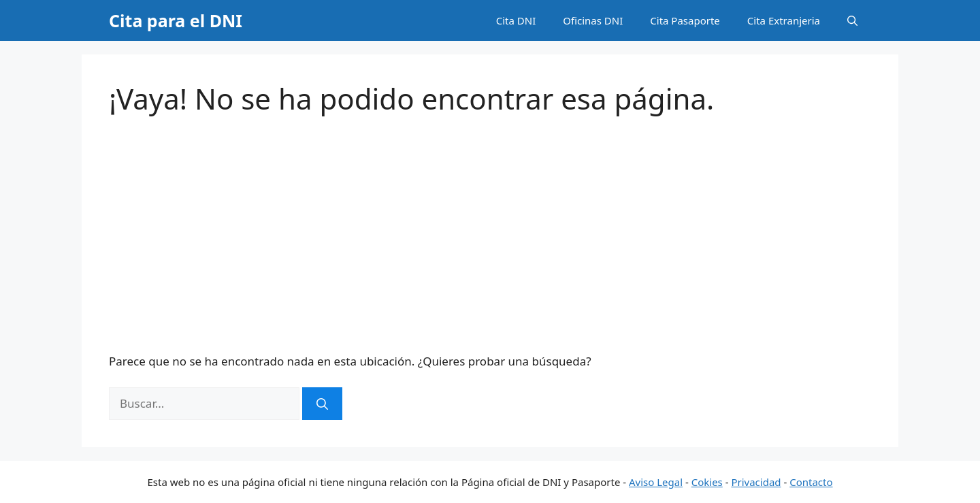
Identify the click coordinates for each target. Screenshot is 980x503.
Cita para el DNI (176, 20)
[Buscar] (322, 404)
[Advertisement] (490, 234)
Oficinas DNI (593, 20)
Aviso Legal (656, 482)
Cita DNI (516, 20)
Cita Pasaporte (685, 20)
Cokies (707, 482)
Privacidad (756, 482)
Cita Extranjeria (784, 20)
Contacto (811, 482)
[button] (852, 20)
